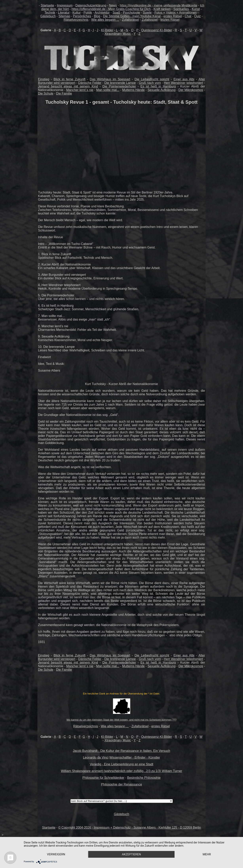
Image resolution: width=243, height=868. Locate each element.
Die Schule (46, 93)
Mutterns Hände (133, 90)
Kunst (196, 9)
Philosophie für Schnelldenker (103, 778)
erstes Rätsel (173, 16)
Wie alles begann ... (105, 20)
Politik (88, 13)
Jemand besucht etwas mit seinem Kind (68, 86)
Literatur (64, 13)
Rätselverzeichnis (76, 20)
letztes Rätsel (170, 20)
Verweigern (56, 854)
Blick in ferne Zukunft (70, 79)
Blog (97, 16)
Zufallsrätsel (130, 20)
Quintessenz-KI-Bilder (157, 30)
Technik (50, 13)
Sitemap (64, 16)
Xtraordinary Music (118, 34)
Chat (188, 16)
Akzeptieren (131, 854)
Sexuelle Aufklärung (162, 90)
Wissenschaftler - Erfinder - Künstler (135, 757)
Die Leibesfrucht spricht (152, 79)
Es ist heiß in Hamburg (158, 86)
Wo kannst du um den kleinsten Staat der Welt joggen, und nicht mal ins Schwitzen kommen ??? (121, 720)
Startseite (47, 5)
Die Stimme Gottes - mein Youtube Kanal (132, 16)
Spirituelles (181, 9)
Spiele (147, 13)
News (113, 5)
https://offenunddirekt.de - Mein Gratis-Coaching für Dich (111, 9)
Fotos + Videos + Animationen (175, 13)
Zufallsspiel (150, 20)
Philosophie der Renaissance (121, 784)
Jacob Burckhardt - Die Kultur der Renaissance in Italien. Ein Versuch (121, 751)
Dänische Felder (90, 83)
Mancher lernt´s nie (80, 90)
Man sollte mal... (108, 90)
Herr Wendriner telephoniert (183, 83)
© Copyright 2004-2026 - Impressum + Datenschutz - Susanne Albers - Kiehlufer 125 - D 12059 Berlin (130, 828)
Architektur (102, 13)
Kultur (77, 13)
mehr (207, 854)
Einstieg (44, 79)
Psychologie (131, 13)
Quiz (197, 16)
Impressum (65, 5)
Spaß (116, 13)
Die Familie (64, 93)
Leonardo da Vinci (96, 757)
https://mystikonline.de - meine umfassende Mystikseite (158, 5)
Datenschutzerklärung (91, 5)
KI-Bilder (107, 30)
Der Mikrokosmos (191, 90)
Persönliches (82, 16)
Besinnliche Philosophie (144, 778)
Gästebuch (48, 16)
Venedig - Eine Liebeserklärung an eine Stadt (121, 764)
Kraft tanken (162, 9)
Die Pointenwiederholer (119, 86)
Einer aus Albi (184, 79)
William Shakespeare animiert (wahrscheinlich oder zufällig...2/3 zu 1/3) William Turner (122, 771)
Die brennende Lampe (120, 83)
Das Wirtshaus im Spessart (110, 79)
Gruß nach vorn (150, 83)
